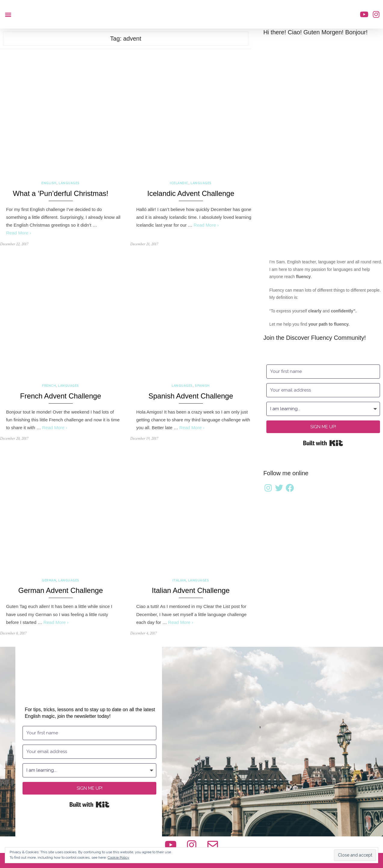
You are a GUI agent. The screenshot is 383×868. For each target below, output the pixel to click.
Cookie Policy (118, 857)
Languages (69, 183)
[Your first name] (323, 372)
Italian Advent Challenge (191, 590)
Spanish (202, 386)
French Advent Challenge (61, 396)
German (49, 580)
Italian (179, 580)
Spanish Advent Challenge (191, 396)
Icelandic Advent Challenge (191, 193)
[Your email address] (323, 390)
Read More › (18, 233)
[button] (8, 14)
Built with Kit (323, 443)
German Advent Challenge (61, 590)
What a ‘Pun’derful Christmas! (61, 193)
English (49, 183)
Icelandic (179, 183)
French (49, 386)
